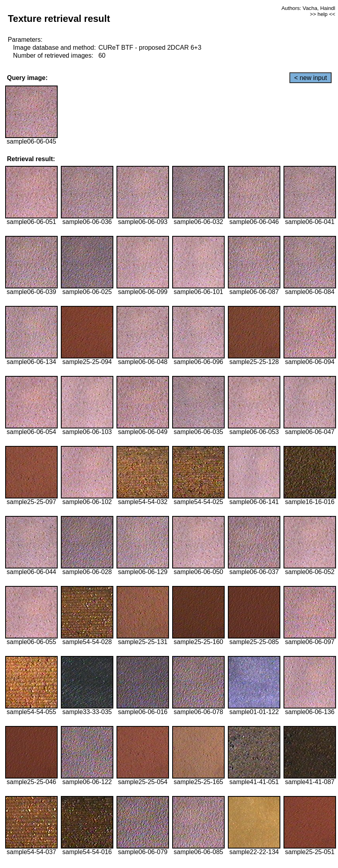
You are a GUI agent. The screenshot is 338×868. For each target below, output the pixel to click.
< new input (311, 78)
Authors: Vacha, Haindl (308, 8)
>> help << (322, 14)
